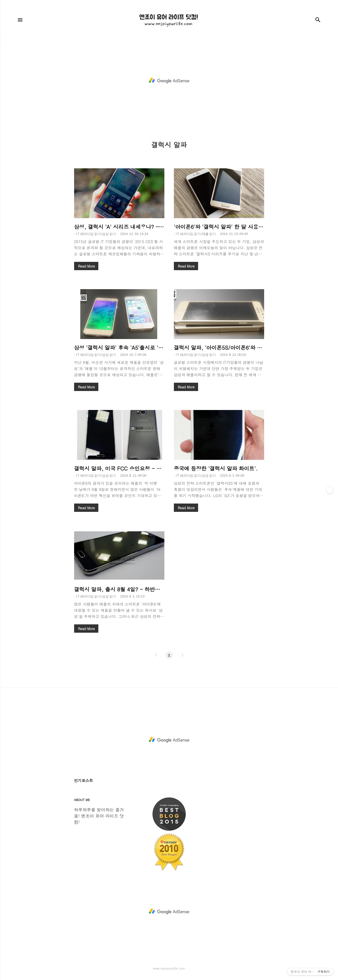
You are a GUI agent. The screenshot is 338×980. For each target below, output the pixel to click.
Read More (86, 266)
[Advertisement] (169, 80)
